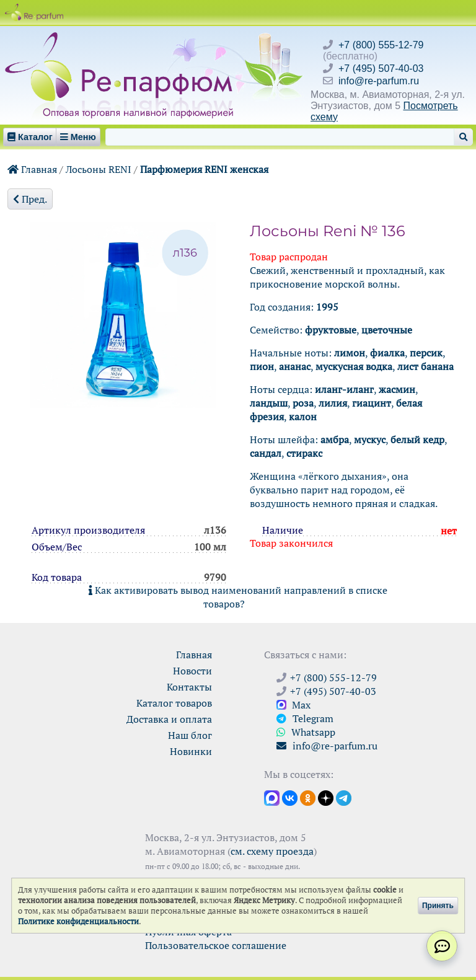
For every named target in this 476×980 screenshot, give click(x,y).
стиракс (304, 453)
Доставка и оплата (169, 719)
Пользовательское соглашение (216, 945)
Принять (438, 906)
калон (303, 417)
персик (426, 353)
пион (262, 366)
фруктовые (331, 330)
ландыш (269, 403)
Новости (192, 671)
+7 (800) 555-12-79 (381, 45)
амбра (335, 439)
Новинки (191, 751)
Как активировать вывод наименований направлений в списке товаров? (238, 597)
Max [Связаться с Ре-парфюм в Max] (293, 705)
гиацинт (372, 403)
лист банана (425, 366)
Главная (32, 169)
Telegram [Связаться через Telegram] (305, 718)
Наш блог (190, 735)
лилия (333, 403)
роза (303, 403)
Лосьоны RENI (99, 169)
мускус (370, 439)
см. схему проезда (272, 851)
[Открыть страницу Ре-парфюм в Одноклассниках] (308, 797)
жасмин (397, 389)
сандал (266, 453)
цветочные (387, 330)
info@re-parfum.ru (379, 81)
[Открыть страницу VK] (290, 797)
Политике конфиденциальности (78, 921)
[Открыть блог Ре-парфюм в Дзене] (326, 797)
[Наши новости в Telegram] (344, 797)
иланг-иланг (344, 389)
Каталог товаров (174, 703)
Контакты (189, 687)
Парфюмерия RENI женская (204, 169)
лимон (350, 353)
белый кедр (417, 439)
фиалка (387, 353)
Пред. (30, 199)
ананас (295, 366)
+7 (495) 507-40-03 (381, 68)
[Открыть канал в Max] (272, 797)
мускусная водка (354, 366)
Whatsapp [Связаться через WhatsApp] (306, 732)
